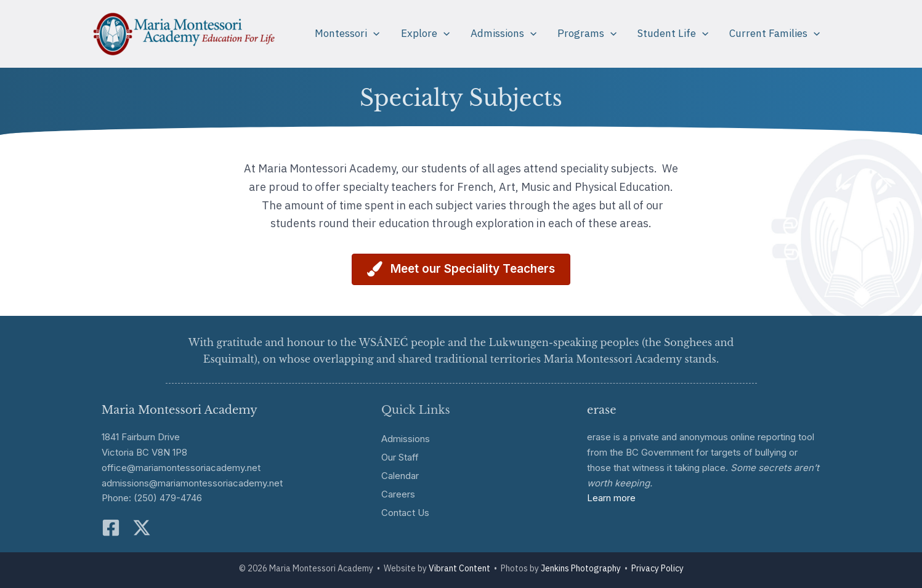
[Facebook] (111, 528)
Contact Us (405, 513)
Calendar (400, 476)
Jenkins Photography (581, 568)
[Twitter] (142, 528)
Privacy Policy (657, 568)
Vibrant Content (459, 568)
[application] (373, 34)
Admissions (406, 439)
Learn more (611, 498)
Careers (398, 494)
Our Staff (400, 457)
